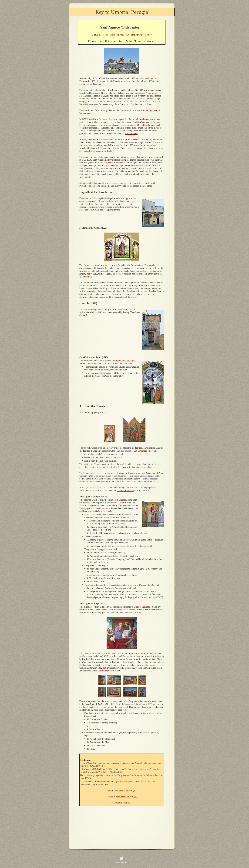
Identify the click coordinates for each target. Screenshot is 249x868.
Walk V (126, 803)
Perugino (88, 277)
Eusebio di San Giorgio (125, 361)
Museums (151, 41)
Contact (149, 35)
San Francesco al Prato (140, 93)
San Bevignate (140, 451)
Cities (113, 35)
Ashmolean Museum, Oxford (119, 659)
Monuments (139, 41)
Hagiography (137, 35)
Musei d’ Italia (146, 585)
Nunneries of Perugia (126, 791)
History (121, 35)
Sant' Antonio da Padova (148, 122)
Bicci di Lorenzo (119, 500)
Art (128, 35)
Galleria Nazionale (125, 491)
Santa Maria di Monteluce (114, 163)
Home (105, 35)
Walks (129, 41)
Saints (121, 41)
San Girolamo (131, 134)
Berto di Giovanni (142, 607)
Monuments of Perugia (126, 797)
